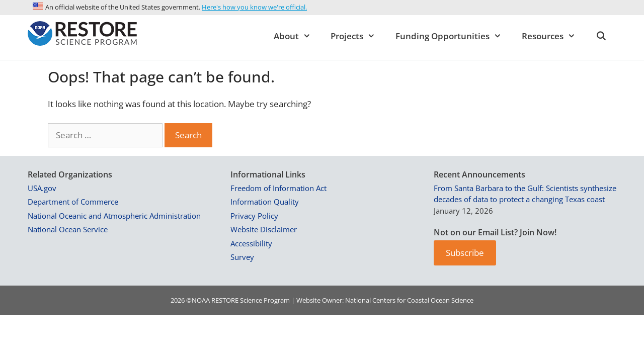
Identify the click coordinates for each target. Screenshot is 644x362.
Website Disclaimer (264, 229)
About (297, 36)
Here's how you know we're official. (254, 7)
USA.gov (42, 188)
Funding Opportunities (454, 36)
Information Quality (265, 202)
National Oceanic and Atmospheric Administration (114, 216)
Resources (554, 36)
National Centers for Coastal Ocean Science (409, 300)
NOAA (201, 300)
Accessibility (251, 243)
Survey (242, 257)
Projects (358, 36)
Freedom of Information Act (278, 188)
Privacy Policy (254, 216)
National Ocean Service (68, 229)
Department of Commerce (73, 202)
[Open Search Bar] (601, 36)
